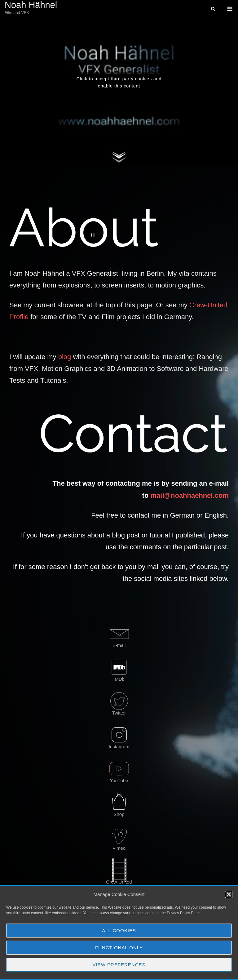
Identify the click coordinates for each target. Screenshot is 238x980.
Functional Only (119, 948)
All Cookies (119, 931)
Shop (119, 814)
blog (65, 357)
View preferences (119, 965)
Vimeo (119, 848)
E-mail (119, 645)
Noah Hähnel (31, 5)
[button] (229, 894)
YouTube (119, 780)
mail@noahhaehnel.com (190, 495)
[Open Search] (213, 9)
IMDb (119, 679)
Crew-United (119, 882)
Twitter (119, 713)
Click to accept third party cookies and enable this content (119, 82)
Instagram (119, 747)
